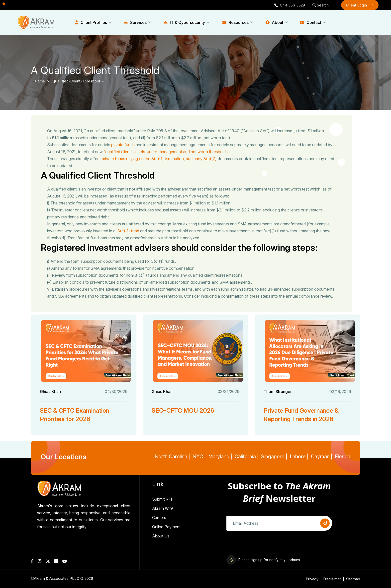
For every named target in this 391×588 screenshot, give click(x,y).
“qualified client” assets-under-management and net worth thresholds (166, 152)
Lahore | (299, 457)
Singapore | (274, 457)
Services (135, 22)
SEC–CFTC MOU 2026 (183, 411)
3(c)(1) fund (128, 231)
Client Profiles (91, 22)
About (274, 22)
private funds (123, 145)
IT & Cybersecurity (184, 22)
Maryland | (220, 457)
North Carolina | (172, 457)
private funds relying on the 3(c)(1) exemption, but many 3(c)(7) (159, 159)
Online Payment (166, 527)
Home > (43, 81)
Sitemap (353, 579)
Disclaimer (332, 579)
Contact (311, 22)
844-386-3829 (290, 5)
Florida (343, 457)
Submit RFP (163, 499)
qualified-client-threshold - (79, 81)
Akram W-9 (162, 508)
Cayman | (322, 457)
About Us (161, 536)
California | (247, 457)
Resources (235, 22)
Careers (159, 518)
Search (321, 5)
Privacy (312, 579)
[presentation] (264, 545)
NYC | (199, 457)
